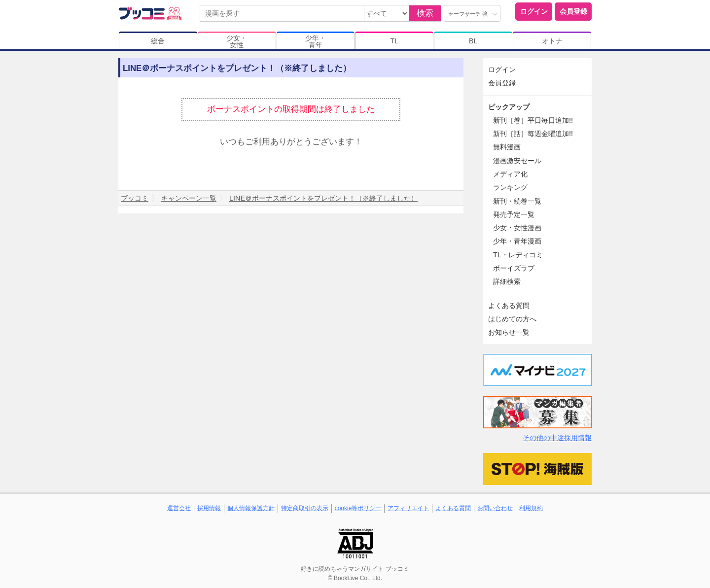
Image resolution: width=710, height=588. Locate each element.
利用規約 (531, 508)
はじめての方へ (512, 319)
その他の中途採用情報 (557, 438)
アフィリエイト (408, 508)
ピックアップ (509, 107)
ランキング (510, 187)
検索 (425, 13)
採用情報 (209, 508)
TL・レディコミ (518, 255)
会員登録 (573, 11)
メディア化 (510, 174)
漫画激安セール (517, 161)
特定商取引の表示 (305, 508)
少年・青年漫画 (517, 241)
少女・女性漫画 (517, 228)
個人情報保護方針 (251, 508)
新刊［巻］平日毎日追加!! (533, 120)
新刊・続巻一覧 (517, 201)
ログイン (534, 11)
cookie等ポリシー (358, 508)
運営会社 (179, 508)
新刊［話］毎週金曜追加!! (533, 134)
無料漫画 (507, 147)
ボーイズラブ (514, 268)
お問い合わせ (495, 508)
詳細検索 (507, 281)
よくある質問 (509, 306)
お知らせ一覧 (509, 332)
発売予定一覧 (514, 214)
